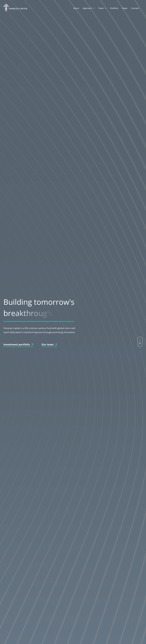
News (125, 8)
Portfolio (114, 8)
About (76, 8)
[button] (89, 8)
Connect (135, 8)
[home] (15, 7)
